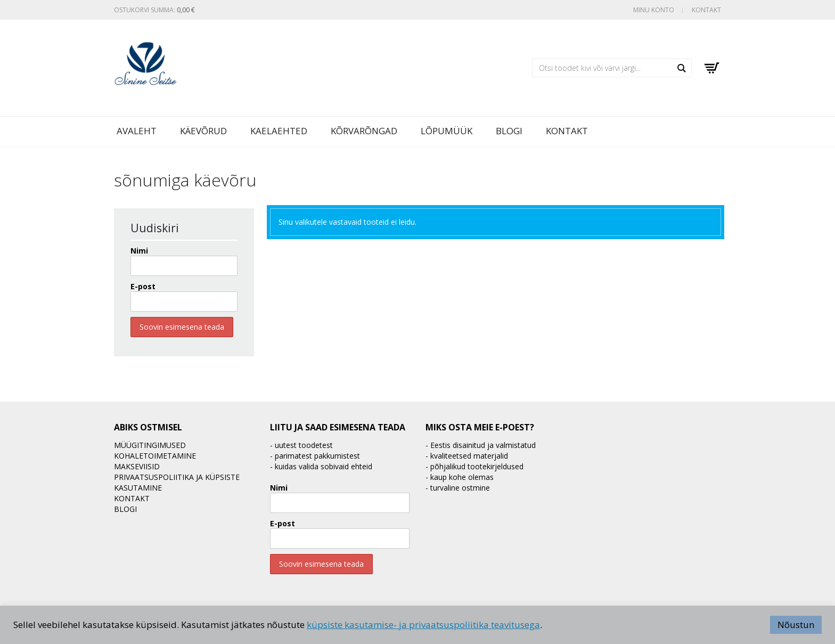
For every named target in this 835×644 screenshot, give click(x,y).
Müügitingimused (150, 445)
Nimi (139, 251)
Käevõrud (203, 131)
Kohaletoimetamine (155, 456)
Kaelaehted (279, 131)
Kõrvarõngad (364, 131)
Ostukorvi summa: (154, 10)
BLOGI (509, 131)
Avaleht (137, 131)
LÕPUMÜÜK (447, 131)
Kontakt (706, 10)
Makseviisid (137, 466)
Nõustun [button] (796, 625)
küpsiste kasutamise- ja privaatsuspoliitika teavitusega (423, 625)
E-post (143, 286)
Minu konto (654, 10)
